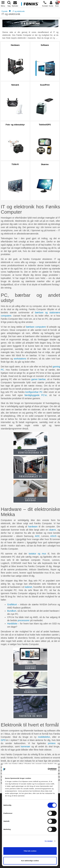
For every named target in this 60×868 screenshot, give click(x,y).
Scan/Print (45, 85)
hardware (33, 527)
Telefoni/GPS (45, 125)
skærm (53, 530)
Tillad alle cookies (30, 851)
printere (52, 743)
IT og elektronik (19, 11)
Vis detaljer (49, 841)
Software (45, 45)
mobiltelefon (44, 737)
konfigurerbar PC (34, 392)
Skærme (45, 164)
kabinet (28, 587)
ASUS (53, 536)
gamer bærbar (39, 379)
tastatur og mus (37, 554)
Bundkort (12, 611)
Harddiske (12, 624)
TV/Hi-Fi (15, 164)
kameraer (26, 746)
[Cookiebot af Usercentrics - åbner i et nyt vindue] (43, 769)
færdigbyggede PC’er (36, 395)
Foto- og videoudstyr (15, 125)
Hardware (15, 45)
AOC (37, 536)
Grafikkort (12, 604)
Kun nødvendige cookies (30, 861)
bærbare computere (36, 327)
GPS (3, 740)
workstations (20, 359)
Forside (5, 11)
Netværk (15, 85)
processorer (24, 620)
